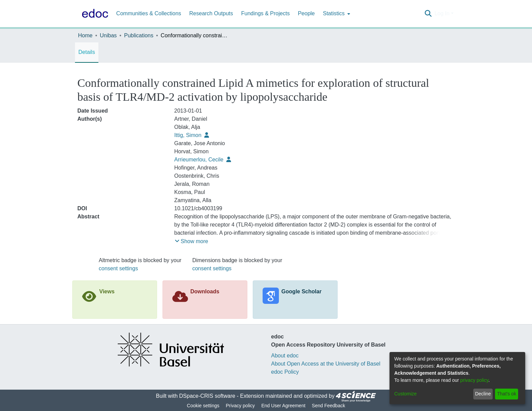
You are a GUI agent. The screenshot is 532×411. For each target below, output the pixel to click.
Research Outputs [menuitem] (211, 13)
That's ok (507, 394)
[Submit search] (428, 14)
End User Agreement (283, 406)
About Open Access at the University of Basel (326, 364)
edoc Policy (285, 372)
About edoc (285, 356)
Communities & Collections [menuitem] (149, 13)
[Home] (94, 14)
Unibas (108, 35)
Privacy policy (241, 406)
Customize (405, 394)
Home (85, 35)
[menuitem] (336, 14)
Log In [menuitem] (442, 13)
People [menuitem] (306, 13)
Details (87, 52)
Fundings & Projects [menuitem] (265, 13)
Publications (139, 35)
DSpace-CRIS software (207, 396)
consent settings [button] (118, 268)
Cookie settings (203, 406)
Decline (483, 394)
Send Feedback (328, 406)
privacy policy (474, 380)
